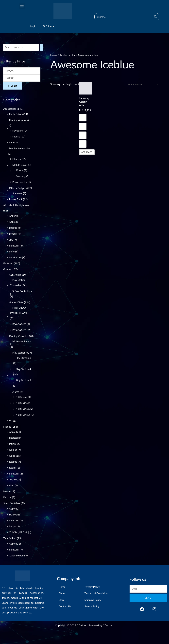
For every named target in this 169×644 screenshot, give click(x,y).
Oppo (12, 467)
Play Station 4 (24, 375)
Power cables (20, 183)
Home (54, 55)
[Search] (155, 17)
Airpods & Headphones (17, 206)
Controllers (15, 275)
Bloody (13, 234)
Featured (8, 264)
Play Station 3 (24, 364)
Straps (13, 538)
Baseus (13, 228)
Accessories (10, 109)
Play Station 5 (24, 386)
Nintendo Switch (22, 347)
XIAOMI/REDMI (19, 543)
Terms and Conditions (97, 605)
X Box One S (23, 415)
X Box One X (23, 421)
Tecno (13, 491)
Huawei (14, 526)
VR (11, 432)
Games (7, 270)
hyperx (13, 143)
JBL (11, 240)
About (62, 605)
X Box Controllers (23, 292)
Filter (13, 86)
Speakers (18, 194)
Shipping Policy (93, 611)
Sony (12, 252)
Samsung (21, 177)
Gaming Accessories (21, 121)
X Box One (22, 409)
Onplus (13, 461)
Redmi (13, 479)
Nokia (7, 502)
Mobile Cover (20, 165)
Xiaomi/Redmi (17, 567)
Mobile (7, 438)
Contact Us (65, 617)
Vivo (12, 497)
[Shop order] (141, 85)
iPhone (20, 171)
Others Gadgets (18, 189)
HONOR (14, 449)
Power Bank (16, 200)
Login (33, 26)
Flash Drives (16, 115)
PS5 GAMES (20, 331)
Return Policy (92, 617)
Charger (17, 160)
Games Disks (17, 303)
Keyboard (18, 131)
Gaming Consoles (19, 337)
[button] (22, 6)
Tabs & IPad (10, 549)
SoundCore (16, 258)
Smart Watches (12, 514)
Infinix (13, 455)
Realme (13, 473)
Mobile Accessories (20, 149)
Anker (12, 216)
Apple (12, 222)
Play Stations (20, 358)
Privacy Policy (93, 599)
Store (62, 611)
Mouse (16, 137)
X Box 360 (22, 403)
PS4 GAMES (20, 325)
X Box (16, 397)
